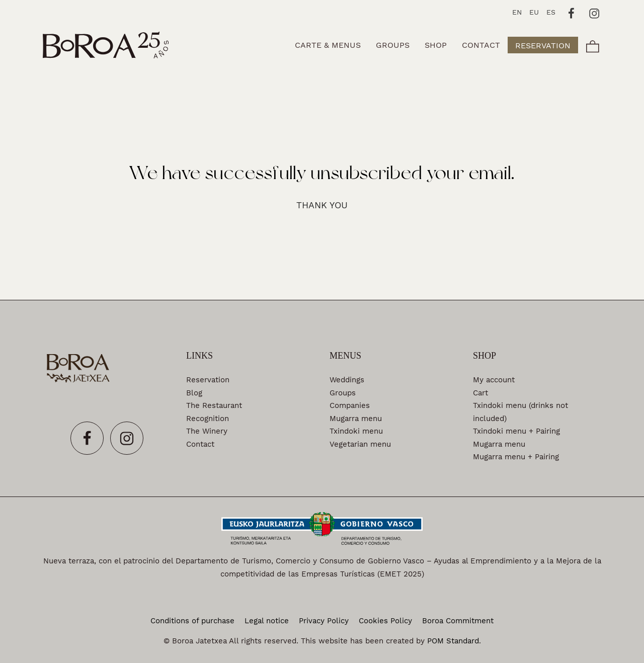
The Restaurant (214, 405)
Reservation (208, 380)
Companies (350, 405)
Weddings (347, 380)
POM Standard (453, 641)
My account (494, 380)
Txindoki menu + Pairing (516, 431)
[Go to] (572, 12)
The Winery (207, 431)
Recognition (208, 419)
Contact (200, 444)
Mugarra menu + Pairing (516, 457)
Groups (343, 393)
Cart (480, 393)
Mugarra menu (356, 419)
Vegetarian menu (360, 444)
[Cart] (593, 45)
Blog (194, 393)
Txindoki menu (356, 431)
